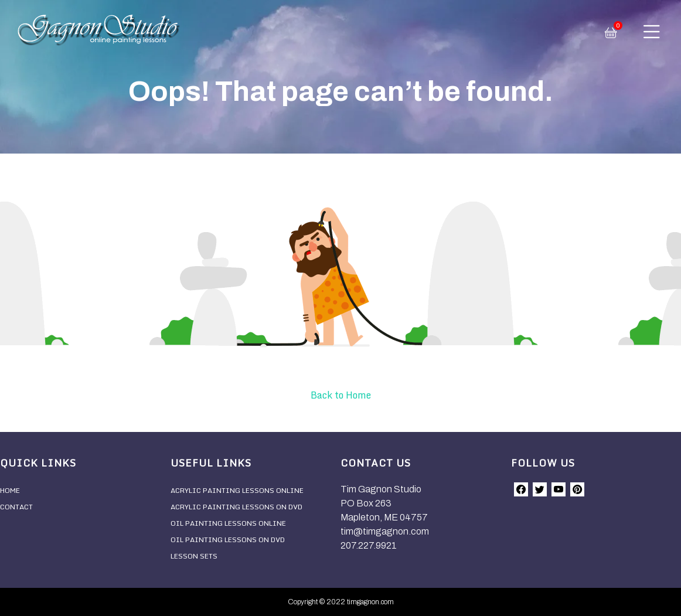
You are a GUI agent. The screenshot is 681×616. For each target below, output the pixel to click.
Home (10, 490)
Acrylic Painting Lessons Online (237, 490)
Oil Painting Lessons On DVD (228, 540)
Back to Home (341, 395)
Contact (16, 507)
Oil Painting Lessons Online (228, 523)
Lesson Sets (194, 556)
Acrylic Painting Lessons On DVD (236, 507)
